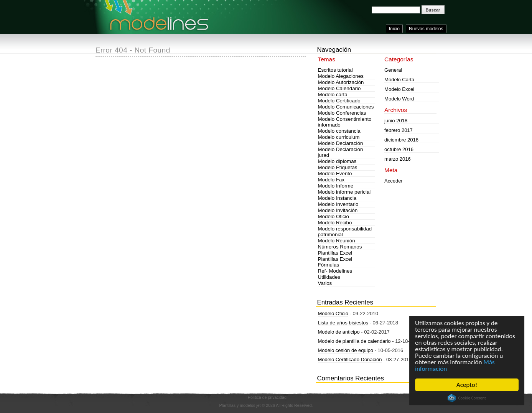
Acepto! (467, 385)
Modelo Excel (399, 89)
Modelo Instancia (337, 198)
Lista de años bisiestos (343, 323)
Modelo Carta (399, 80)
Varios (325, 283)
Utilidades (329, 277)
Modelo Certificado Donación (350, 360)
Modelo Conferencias (342, 113)
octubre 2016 (399, 149)
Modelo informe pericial (344, 192)
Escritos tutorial (335, 70)
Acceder (394, 181)
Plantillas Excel (335, 253)
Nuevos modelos (426, 29)
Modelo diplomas (337, 161)
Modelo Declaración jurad (341, 152)
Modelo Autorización (341, 82)
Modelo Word (399, 99)
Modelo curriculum (339, 137)
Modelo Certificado (339, 101)
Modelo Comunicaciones (346, 107)
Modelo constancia (339, 131)
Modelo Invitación (338, 210)
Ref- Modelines (335, 271)
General (393, 70)
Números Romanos (340, 247)
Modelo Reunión (337, 241)
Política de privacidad (267, 397)
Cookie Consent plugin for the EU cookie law (467, 398)
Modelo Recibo (335, 223)
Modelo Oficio (334, 216)
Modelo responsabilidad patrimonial (345, 232)
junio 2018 (396, 121)
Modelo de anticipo (339, 332)
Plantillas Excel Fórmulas (335, 262)
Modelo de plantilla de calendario (354, 341)
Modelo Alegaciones (341, 76)
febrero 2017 (399, 130)
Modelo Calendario (339, 88)
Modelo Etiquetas (338, 167)
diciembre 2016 (401, 140)
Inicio (394, 29)
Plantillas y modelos (237, 405)
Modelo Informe (336, 186)
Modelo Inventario (338, 204)
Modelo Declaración (341, 143)
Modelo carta (333, 95)
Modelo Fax (331, 180)
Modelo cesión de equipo (346, 350)
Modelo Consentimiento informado (345, 122)
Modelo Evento (335, 174)
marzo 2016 (398, 159)
